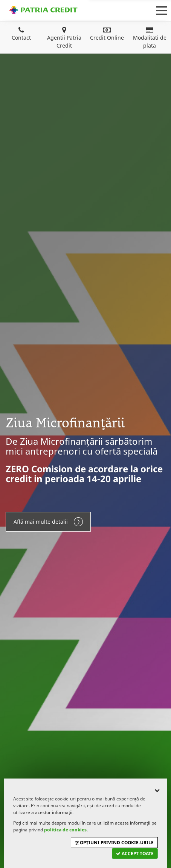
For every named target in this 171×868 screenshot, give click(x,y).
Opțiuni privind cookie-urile (114, 843)
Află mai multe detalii (48, 522)
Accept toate (135, 853)
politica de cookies (65, 830)
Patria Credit (43, 10)
